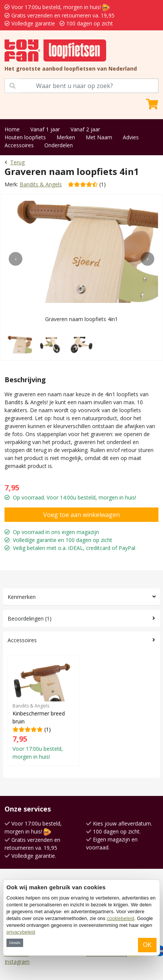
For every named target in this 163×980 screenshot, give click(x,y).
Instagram (17, 962)
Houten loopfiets (25, 137)
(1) (44, 710)
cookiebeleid (121, 918)
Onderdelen (59, 145)
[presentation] (16, 259)
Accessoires (19, 145)
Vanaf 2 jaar (85, 129)
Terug (15, 162)
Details (15, 943)
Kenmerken (22, 597)
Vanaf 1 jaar (45, 129)
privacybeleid (21, 932)
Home (12, 129)
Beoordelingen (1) (30, 618)
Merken (66, 137)
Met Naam (99, 137)
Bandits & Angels (41, 184)
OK (147, 945)
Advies (131, 137)
